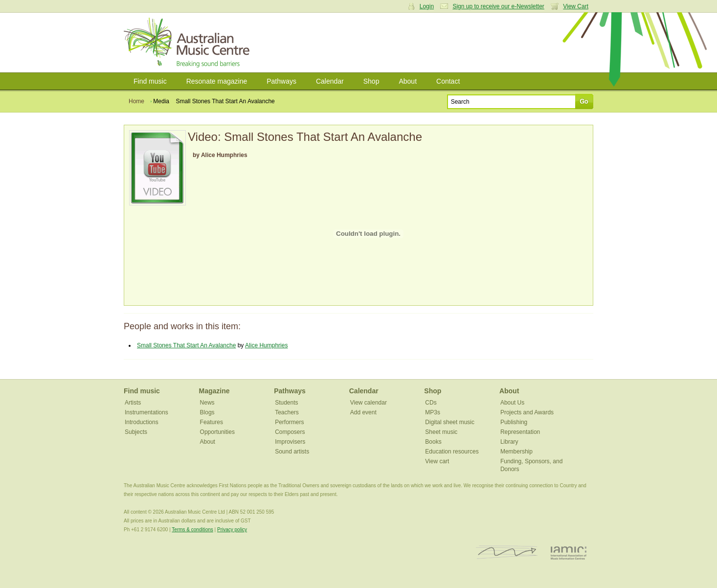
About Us (512, 403)
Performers (289, 422)
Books (433, 442)
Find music (150, 81)
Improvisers (290, 442)
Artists (133, 403)
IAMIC (569, 553)
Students (286, 403)
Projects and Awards (527, 412)
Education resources (452, 452)
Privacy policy (232, 530)
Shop (371, 81)
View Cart (576, 6)
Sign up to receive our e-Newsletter (498, 6)
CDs (431, 403)
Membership (516, 452)
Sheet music (441, 432)
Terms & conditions (192, 530)
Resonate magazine (217, 81)
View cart (437, 461)
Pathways (281, 81)
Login (427, 6)
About (408, 81)
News (207, 403)
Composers (290, 432)
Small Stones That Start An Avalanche (186, 345)
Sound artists (292, 452)
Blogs (207, 412)
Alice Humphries (266, 345)
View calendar (369, 403)
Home (136, 101)
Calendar (330, 81)
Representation (520, 432)
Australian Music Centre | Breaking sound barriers (189, 43)
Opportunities (217, 432)
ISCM (507, 553)
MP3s (433, 412)
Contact (448, 81)
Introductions (142, 422)
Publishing (514, 422)
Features (212, 422)
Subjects (136, 432)
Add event (363, 412)
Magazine (214, 391)
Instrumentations (146, 412)
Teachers (287, 412)
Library (509, 442)
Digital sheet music (450, 422)
